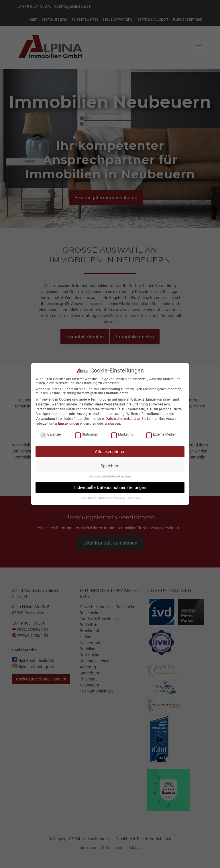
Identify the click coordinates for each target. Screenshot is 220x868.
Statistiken (87, 434)
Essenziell (51, 434)
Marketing (122, 434)
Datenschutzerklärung (123, 418)
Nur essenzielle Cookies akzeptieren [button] (110, 476)
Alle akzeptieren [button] (110, 451)
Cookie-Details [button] (88, 497)
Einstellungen (69, 423)
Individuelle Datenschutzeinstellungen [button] (110, 487)
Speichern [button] (110, 465)
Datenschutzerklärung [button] (112, 497)
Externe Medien (161, 434)
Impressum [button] (134, 497)
